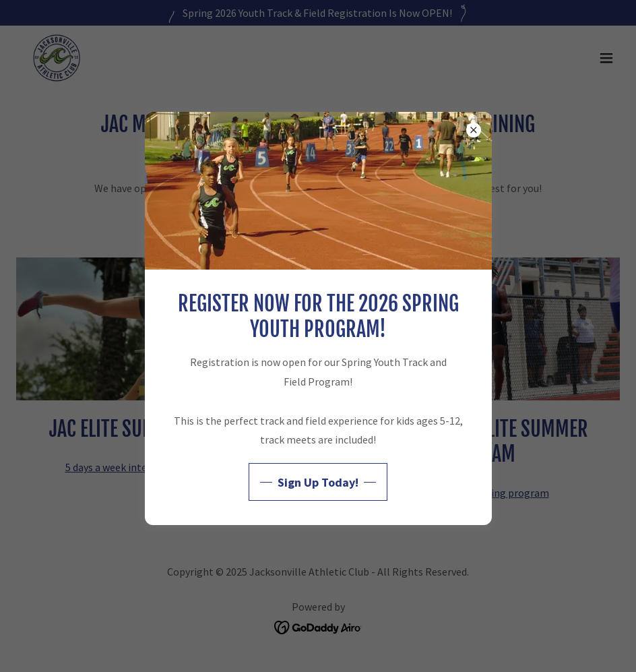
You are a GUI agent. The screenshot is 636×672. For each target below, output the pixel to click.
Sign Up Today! (318, 482)
